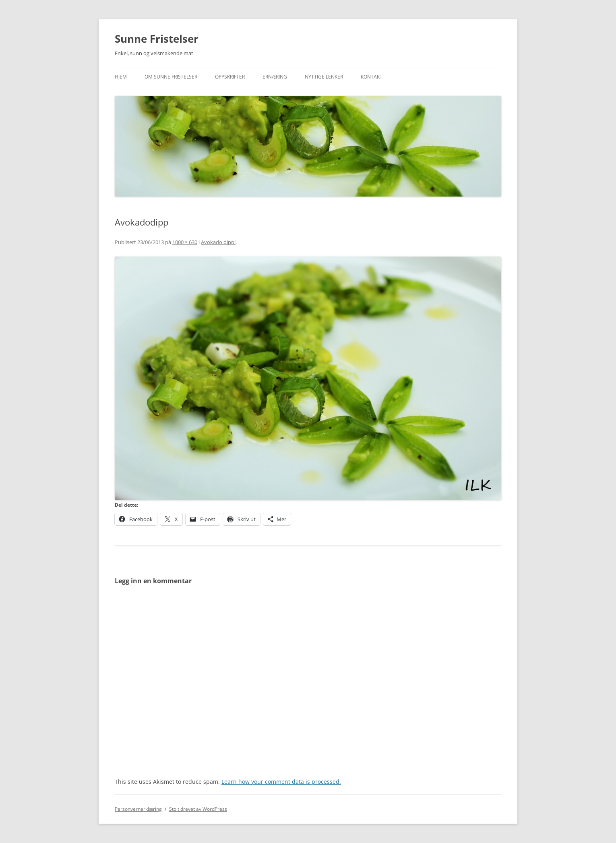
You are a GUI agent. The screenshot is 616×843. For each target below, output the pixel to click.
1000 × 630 (185, 242)
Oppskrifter (230, 77)
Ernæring (275, 77)
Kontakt (372, 77)
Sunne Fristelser (157, 39)
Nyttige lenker (324, 77)
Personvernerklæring (138, 809)
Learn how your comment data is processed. (281, 782)
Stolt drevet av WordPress (198, 809)
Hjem (121, 77)
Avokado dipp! (218, 242)
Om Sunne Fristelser (171, 77)
